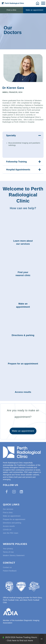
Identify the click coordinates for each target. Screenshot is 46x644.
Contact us (7, 567)
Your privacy (8, 549)
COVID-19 (7, 530)
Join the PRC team (11, 533)
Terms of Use (8, 552)
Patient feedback (10, 571)
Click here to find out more (20, 640)
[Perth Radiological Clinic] (13, 3)
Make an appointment (35, 10)
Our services (8, 509)
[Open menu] (43, 3)
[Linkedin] (21, 492)
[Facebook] (7, 492)
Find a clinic (11, 10)
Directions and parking (12, 523)
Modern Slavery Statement (14, 555)
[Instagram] (14, 492)
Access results (9, 526)
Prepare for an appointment (14, 519)
